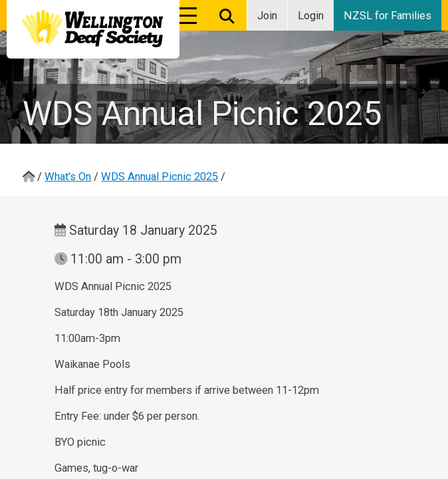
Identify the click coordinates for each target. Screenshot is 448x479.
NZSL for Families (388, 16)
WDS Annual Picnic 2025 (160, 177)
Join (267, 16)
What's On (68, 177)
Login (311, 16)
